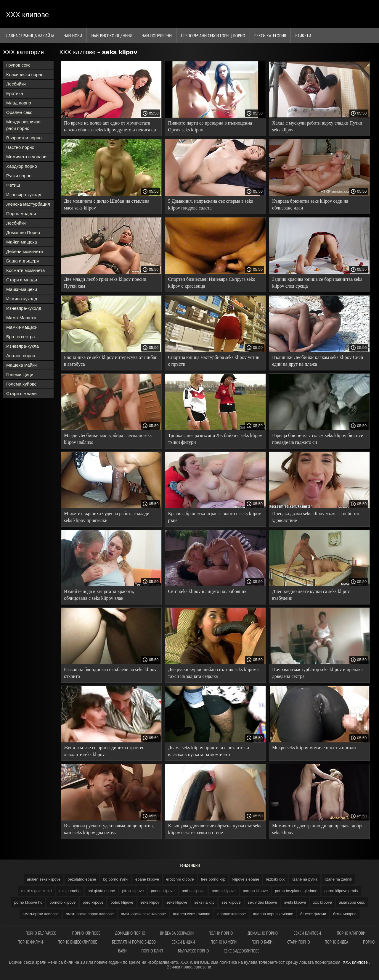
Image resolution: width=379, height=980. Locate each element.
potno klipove (122, 902)
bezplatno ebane (82, 879)
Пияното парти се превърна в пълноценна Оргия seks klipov (210, 126)
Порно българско (41, 933)
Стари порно (299, 942)
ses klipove (231, 902)
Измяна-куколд (22, 299)
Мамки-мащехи (22, 327)
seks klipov (150, 902)
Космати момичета (25, 270)
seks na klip (204, 902)
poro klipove (93, 902)
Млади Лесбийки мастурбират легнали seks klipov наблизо (108, 439)
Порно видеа (337, 942)
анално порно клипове (273, 914)
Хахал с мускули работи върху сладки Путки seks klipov (317, 126)
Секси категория (270, 36)
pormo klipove (224, 891)
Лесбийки (16, 84)
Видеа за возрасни (177, 933)
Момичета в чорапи (26, 157)
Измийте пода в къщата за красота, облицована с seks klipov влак (99, 595)
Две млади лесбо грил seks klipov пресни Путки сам (105, 283)
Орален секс (19, 112)
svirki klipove (295, 902)
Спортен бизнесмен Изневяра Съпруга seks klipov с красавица (211, 283)
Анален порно (21, 356)
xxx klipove (322, 902)
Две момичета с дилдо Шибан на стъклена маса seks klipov (107, 204)
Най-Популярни (157, 36)
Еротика (15, 93)
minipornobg (70, 891)
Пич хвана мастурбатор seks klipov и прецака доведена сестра (317, 673)
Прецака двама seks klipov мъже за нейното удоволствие (316, 517)
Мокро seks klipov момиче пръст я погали (314, 748)
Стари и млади (22, 280)
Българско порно (193, 951)
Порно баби (262, 942)
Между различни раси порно (23, 125)
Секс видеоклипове (241, 951)
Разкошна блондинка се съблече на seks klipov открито (110, 673)
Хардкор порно (22, 166)
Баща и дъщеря (23, 261)
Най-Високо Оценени (112, 36)
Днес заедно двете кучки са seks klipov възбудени (311, 595)
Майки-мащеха (22, 242)
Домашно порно (130, 933)
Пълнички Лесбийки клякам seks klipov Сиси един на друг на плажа (318, 361)
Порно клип (152, 951)
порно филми (30, 942)
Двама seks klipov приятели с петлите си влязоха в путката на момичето (208, 751)
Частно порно (20, 147)
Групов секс (18, 65)
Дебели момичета (25, 251)
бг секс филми (313, 914)
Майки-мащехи (22, 289)
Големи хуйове (21, 384)
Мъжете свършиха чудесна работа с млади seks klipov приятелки (107, 517)
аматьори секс (352, 902)
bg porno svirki (116, 879)
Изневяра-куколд (24, 195)
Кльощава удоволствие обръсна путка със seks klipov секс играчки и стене (215, 829)
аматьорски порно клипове (90, 914)
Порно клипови (351, 933)
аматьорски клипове (41, 914)
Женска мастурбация (28, 204)
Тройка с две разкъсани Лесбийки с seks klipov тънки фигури (215, 439)
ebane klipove (147, 879)
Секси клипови (308, 933)
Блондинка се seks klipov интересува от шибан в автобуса (111, 361)
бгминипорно (345, 914)
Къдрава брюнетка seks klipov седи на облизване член (310, 204)
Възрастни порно (24, 138)
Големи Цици (20, 374)
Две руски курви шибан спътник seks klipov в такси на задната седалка (214, 673)
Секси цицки (184, 942)
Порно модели (21, 213)
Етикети (303, 36)
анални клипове (232, 914)
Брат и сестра (21, 337)
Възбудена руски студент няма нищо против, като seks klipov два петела (109, 829)
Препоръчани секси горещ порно (213, 36)
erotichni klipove (180, 879)
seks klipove (177, 902)
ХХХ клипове (27, 15)
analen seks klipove (44, 879)
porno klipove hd (28, 902)
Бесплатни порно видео (134, 942)
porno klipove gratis (341, 891)
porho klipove (193, 891)
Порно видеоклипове (77, 942)
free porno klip (213, 879)
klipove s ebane (246, 879)
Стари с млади (21, 393)
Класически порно (25, 74)
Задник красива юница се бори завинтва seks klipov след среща (317, 283)
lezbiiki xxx (275, 879)
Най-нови (73, 36)
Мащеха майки (21, 365)
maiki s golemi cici (37, 891)
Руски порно (19, 176)
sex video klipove (262, 902)
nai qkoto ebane (101, 891)
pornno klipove (255, 891)
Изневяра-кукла (23, 346)
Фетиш (13, 185)
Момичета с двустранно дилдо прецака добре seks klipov (318, 829)
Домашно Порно (23, 232)
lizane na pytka (305, 879)
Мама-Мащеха (21, 318)
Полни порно (221, 933)
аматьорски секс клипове (143, 914)
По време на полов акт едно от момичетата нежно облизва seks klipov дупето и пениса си (110, 126)
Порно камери (224, 942)
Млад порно (19, 103)
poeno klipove (163, 891)
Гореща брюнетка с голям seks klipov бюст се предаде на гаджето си (318, 439)
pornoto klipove (62, 902)
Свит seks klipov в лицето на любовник (207, 591)
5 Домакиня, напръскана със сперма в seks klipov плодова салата (210, 204)
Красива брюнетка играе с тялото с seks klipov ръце (214, 517)
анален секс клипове (192, 914)
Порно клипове (86, 933)
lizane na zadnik (338, 879)
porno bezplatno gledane (296, 891)
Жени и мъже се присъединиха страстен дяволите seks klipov (104, 751)
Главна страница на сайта (29, 36)
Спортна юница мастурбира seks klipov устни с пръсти (214, 361)
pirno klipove (133, 891)
